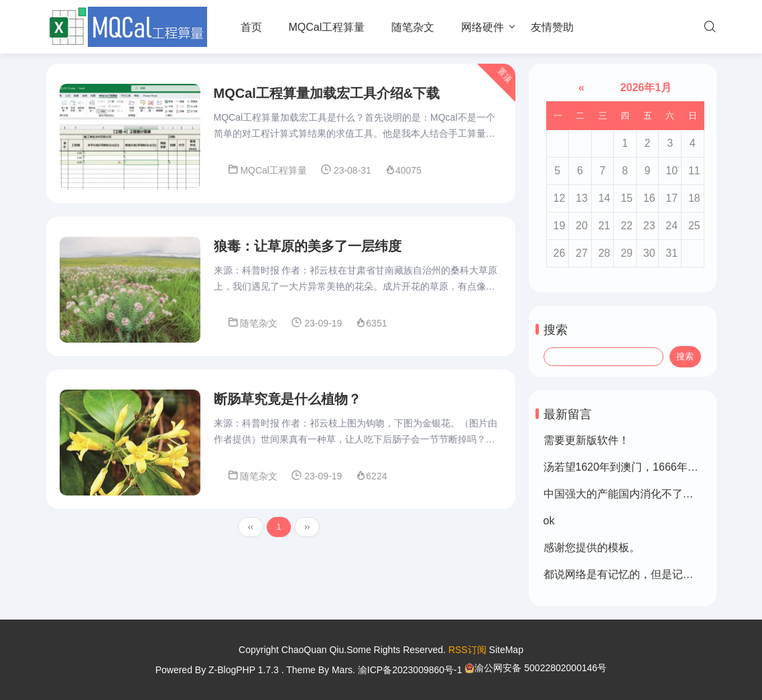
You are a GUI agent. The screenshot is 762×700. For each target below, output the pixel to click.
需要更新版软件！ (586, 440)
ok (549, 521)
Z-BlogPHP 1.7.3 (244, 670)
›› (307, 527)
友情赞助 (552, 27)
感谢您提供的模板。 (592, 547)
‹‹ (251, 527)
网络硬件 (483, 27)
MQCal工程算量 (327, 27)
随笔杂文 (413, 27)
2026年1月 (644, 87)
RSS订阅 (467, 650)
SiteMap (506, 650)
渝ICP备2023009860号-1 (410, 670)
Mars (342, 670)
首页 (251, 27)
